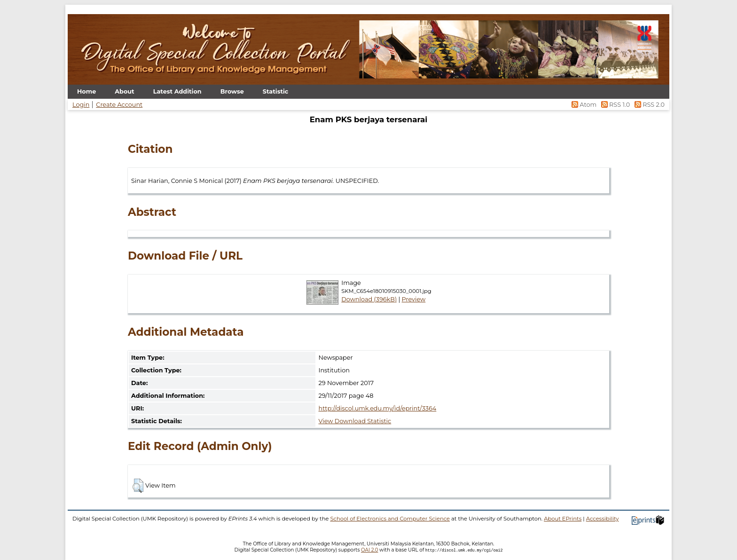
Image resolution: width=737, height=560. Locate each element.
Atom (584, 105)
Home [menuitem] (86, 91)
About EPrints (563, 519)
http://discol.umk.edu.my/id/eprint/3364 (378, 408)
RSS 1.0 (615, 105)
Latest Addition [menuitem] (177, 91)
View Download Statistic (355, 421)
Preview (414, 299)
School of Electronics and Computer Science (390, 519)
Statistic (276, 91)
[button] (138, 486)
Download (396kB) (369, 299)
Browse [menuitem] (232, 91)
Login (81, 105)
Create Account (119, 105)
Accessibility (603, 519)
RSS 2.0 (648, 105)
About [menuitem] (124, 91)
